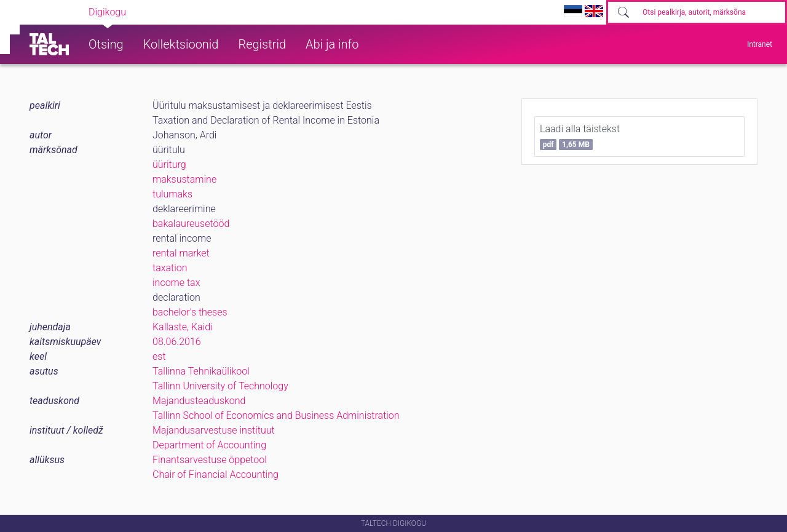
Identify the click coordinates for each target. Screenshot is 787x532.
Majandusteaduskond (199, 401)
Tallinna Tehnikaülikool (201, 371)
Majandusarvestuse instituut (214, 430)
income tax (176, 283)
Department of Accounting (209, 445)
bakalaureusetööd (191, 224)
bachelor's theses (190, 312)
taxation (170, 268)
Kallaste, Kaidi (183, 327)
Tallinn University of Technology (220, 386)
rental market (181, 253)
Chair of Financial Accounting (216, 474)
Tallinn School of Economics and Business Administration (276, 415)
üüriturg (169, 165)
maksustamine (184, 179)
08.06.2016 (177, 342)
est (159, 356)
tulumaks (172, 194)
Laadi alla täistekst (580, 137)
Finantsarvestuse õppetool (210, 460)
